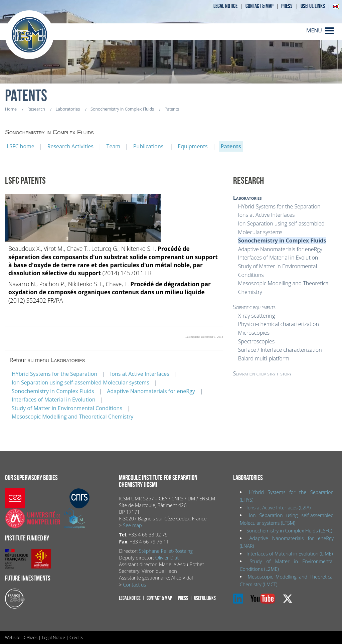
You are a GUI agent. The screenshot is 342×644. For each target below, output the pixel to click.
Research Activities (70, 146)
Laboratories (247, 198)
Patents (231, 146)
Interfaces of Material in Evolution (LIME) (290, 554)
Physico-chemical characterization (279, 324)
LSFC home (21, 146)
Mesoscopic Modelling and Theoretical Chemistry (72, 417)
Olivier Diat (167, 558)
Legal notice (225, 6)
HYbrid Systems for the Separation (54, 374)
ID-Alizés (29, 637)
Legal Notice (53, 637)
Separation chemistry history (262, 373)
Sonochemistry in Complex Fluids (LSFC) (289, 531)
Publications (149, 146)
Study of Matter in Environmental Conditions (67, 408)
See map (132, 525)
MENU (314, 30)
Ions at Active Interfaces (140, 374)
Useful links (313, 6)
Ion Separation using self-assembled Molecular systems (80, 382)
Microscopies (254, 333)
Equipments (193, 146)
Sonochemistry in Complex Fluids (53, 391)
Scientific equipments (254, 307)
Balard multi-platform (264, 358)
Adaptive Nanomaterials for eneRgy (151, 391)
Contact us (134, 585)
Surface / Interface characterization (280, 350)
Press (287, 6)
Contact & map (260, 6)
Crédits (76, 637)
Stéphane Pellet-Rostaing (166, 551)
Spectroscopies (256, 341)
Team (114, 146)
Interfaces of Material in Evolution (54, 399)
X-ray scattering (257, 316)
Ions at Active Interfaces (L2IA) (279, 508)
